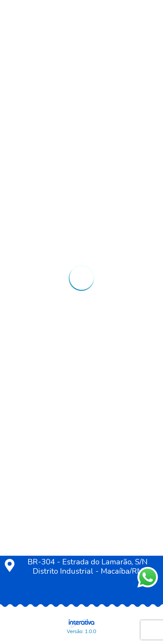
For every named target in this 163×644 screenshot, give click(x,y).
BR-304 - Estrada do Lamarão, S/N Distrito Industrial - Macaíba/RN (76, 567)
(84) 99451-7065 (40, 543)
